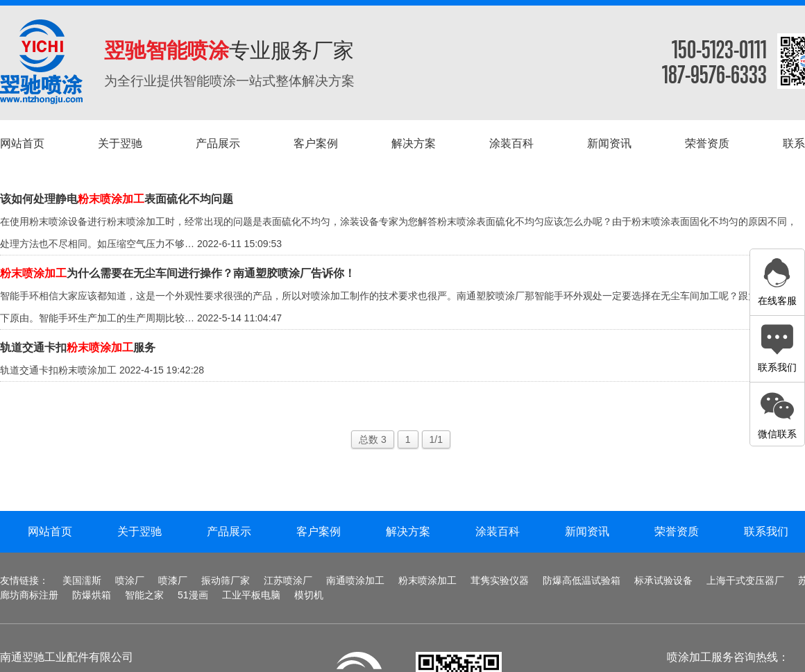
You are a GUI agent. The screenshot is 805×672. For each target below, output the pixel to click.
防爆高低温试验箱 (582, 580)
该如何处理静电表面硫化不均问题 (117, 199)
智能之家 (144, 595)
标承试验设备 (663, 580)
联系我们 (766, 531)
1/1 (436, 439)
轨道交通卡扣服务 (78, 347)
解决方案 (408, 531)
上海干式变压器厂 (745, 580)
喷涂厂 (130, 580)
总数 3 (373, 439)
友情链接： (24, 580)
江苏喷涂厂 (288, 580)
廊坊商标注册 (29, 595)
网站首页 (50, 531)
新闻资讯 (587, 531)
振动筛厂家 (226, 580)
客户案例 (319, 531)
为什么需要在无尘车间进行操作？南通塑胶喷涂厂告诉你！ (178, 273)
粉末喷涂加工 (427, 580)
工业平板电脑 (251, 595)
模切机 (309, 595)
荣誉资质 (677, 531)
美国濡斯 (82, 580)
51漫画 (193, 595)
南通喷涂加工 (355, 580)
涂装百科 (498, 531)
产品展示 (229, 531)
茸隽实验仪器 (500, 580)
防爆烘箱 (92, 595)
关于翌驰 (139, 531)
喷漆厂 (173, 580)
